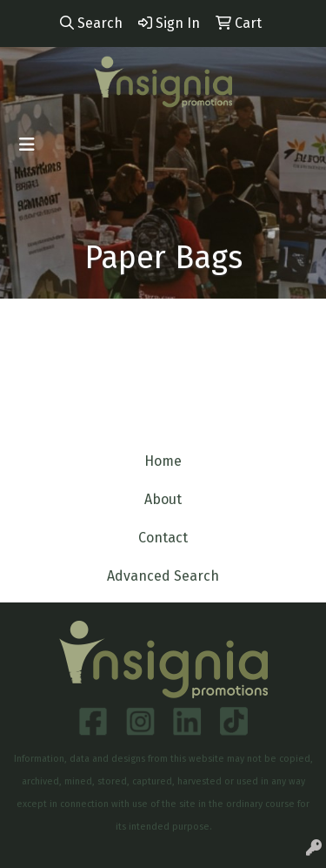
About (163, 499)
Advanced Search (163, 576)
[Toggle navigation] (27, 145)
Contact (163, 538)
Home (163, 461)
